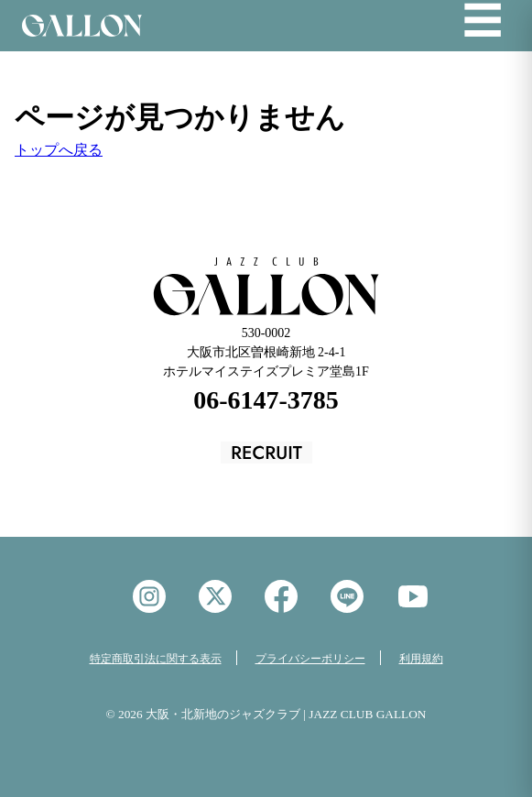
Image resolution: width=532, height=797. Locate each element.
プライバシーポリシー (310, 659)
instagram (149, 596)
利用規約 (421, 659)
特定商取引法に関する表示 (156, 659)
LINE (347, 596)
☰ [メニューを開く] (483, 22)
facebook (281, 596)
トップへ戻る (59, 150)
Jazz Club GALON (82, 26)
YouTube (413, 596)
